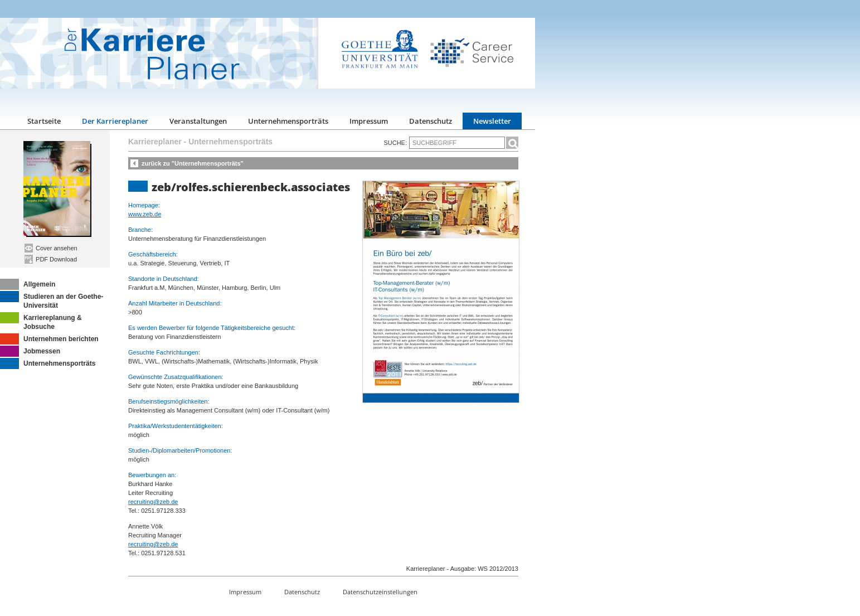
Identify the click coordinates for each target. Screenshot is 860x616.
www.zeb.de (145, 214)
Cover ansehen (51, 248)
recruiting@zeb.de (153, 502)
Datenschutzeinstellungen (380, 592)
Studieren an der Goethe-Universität (52, 300)
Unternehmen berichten (49, 339)
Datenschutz (431, 121)
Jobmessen (30, 351)
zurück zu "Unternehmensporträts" (193, 163)
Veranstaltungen (198, 121)
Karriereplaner (155, 142)
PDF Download (51, 259)
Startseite (44, 121)
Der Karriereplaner (115, 121)
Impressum (369, 121)
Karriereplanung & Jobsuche (41, 321)
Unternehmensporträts (288, 121)
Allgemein (28, 284)
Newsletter (492, 121)
